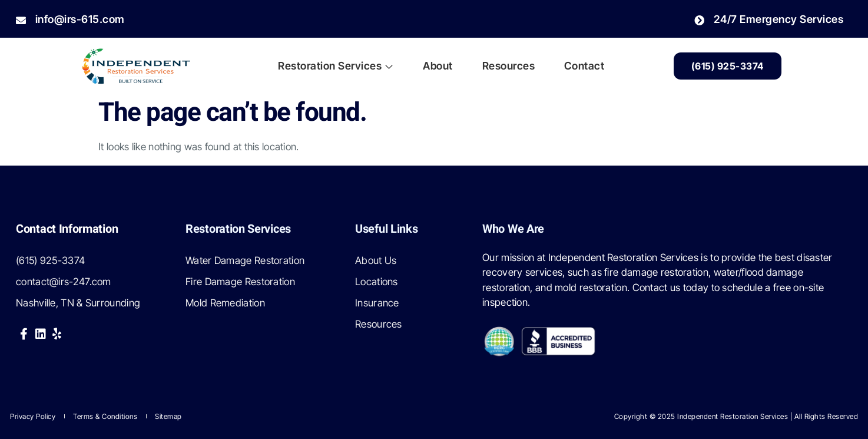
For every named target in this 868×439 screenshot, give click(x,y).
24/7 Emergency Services (769, 19)
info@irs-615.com (70, 19)
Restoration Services (335, 66)
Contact (584, 66)
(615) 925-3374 (728, 66)
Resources (509, 66)
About (438, 66)
